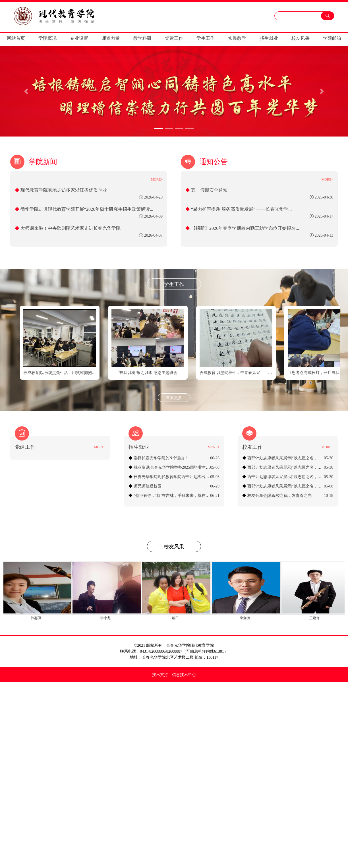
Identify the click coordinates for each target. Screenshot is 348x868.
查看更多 (174, 398)
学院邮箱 (332, 38)
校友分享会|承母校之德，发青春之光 (280, 496)
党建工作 (174, 38)
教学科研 (142, 38)
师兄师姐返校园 (148, 486)
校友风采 (301, 38)
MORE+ (157, 179)
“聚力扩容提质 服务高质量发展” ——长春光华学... (241, 209)
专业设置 (79, 38)
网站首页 (16, 38)
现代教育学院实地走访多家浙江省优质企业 (64, 190)
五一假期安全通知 (209, 190)
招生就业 (269, 38)
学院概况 (47, 38)
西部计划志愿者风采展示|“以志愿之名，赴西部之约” (293, 486)
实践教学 (237, 38)
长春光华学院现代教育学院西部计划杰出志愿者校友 (179, 477)
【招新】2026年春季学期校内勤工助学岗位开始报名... (245, 228)
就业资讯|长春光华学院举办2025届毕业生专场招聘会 (180, 467)
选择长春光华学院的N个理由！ (161, 458)
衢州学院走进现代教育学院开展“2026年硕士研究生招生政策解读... (87, 209)
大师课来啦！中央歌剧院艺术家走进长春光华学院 (71, 228)
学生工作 (206, 38)
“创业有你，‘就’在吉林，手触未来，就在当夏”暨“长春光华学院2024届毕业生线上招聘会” (212, 496)
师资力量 (111, 38)
